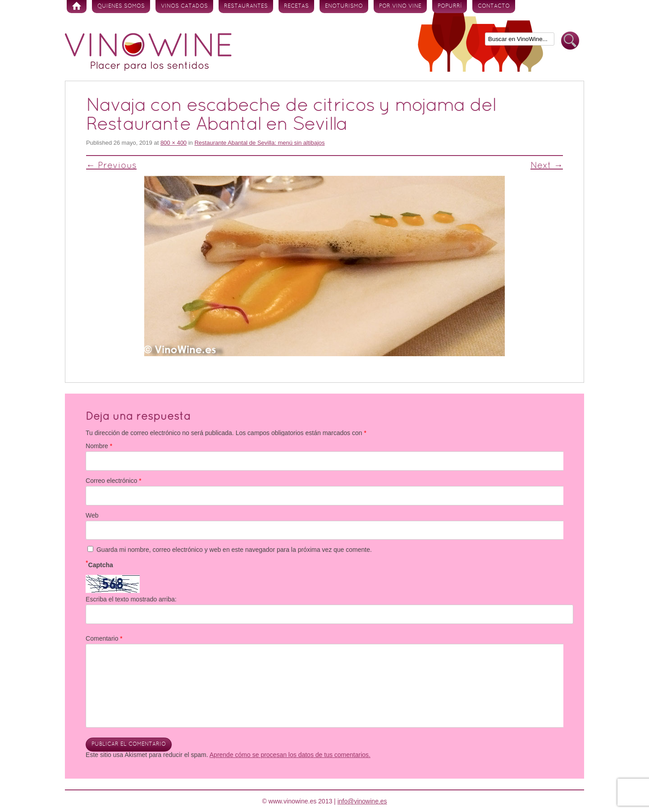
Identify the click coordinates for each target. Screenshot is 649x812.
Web (92, 515)
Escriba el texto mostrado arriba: (131, 599)
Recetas (296, 6)
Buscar (570, 41)
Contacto (494, 6)
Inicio (77, 7)
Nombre (99, 446)
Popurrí (450, 6)
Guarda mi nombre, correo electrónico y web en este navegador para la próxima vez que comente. (234, 550)
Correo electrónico (114, 481)
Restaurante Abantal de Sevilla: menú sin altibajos (259, 143)
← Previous (111, 166)
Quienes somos (121, 6)
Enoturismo (344, 6)
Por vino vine (400, 6)
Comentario (104, 638)
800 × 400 (174, 143)
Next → (547, 166)
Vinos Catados (184, 6)
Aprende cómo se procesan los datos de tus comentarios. (290, 755)
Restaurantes (246, 6)
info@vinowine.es (362, 801)
